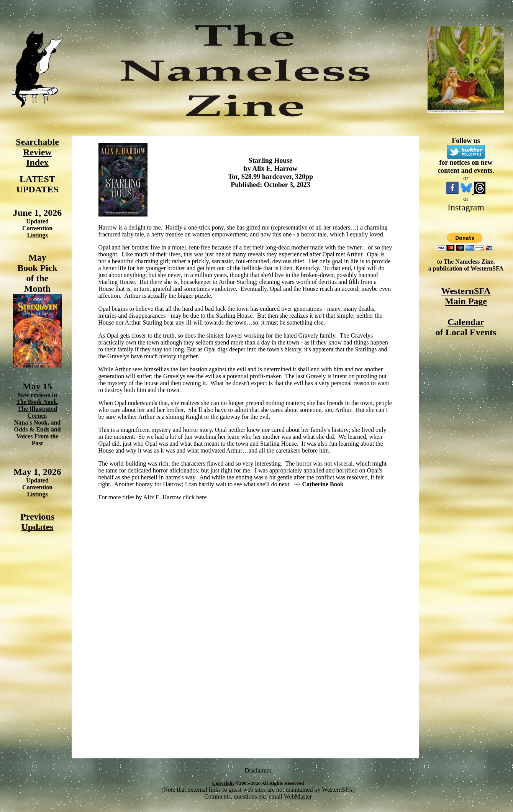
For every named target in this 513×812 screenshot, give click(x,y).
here (202, 497)
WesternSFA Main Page (466, 296)
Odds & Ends (32, 429)
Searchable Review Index (37, 152)
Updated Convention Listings (37, 228)
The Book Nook (37, 402)
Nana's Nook (31, 422)
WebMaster (298, 796)
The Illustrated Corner (37, 412)
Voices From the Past (37, 440)
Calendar (466, 322)
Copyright (223, 783)
